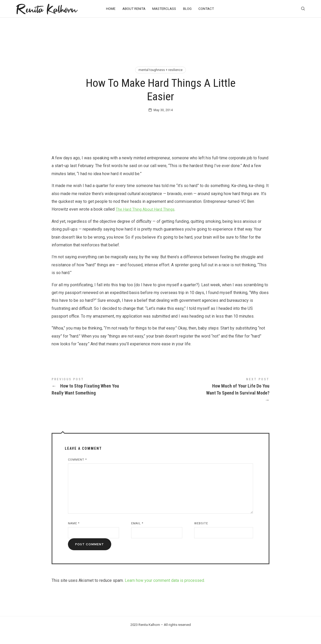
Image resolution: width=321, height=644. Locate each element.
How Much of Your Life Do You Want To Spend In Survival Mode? (215, 401)
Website (201, 534)
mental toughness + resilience (160, 70)
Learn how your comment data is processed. (165, 591)
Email (137, 534)
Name (74, 534)
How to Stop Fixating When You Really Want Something (106, 398)
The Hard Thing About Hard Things (146, 220)
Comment (77, 470)
